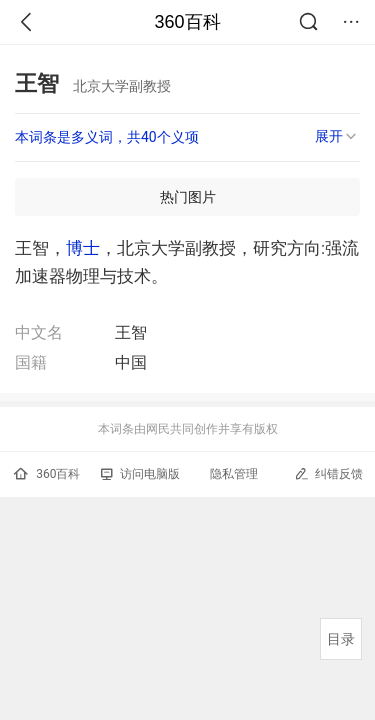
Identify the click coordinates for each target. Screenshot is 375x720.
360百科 (187, 22)
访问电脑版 (140, 474)
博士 (83, 248)
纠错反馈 (328, 473)
